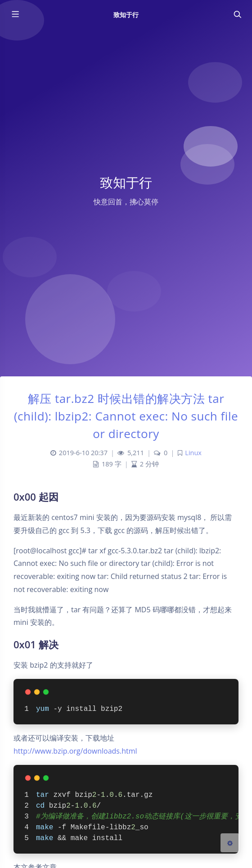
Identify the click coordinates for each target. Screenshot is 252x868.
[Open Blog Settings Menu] (230, 843)
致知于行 (126, 15)
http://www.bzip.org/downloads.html (75, 751)
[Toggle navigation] (237, 14)
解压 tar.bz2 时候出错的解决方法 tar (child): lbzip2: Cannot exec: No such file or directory (126, 416)
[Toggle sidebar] (15, 14)
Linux (193, 453)
